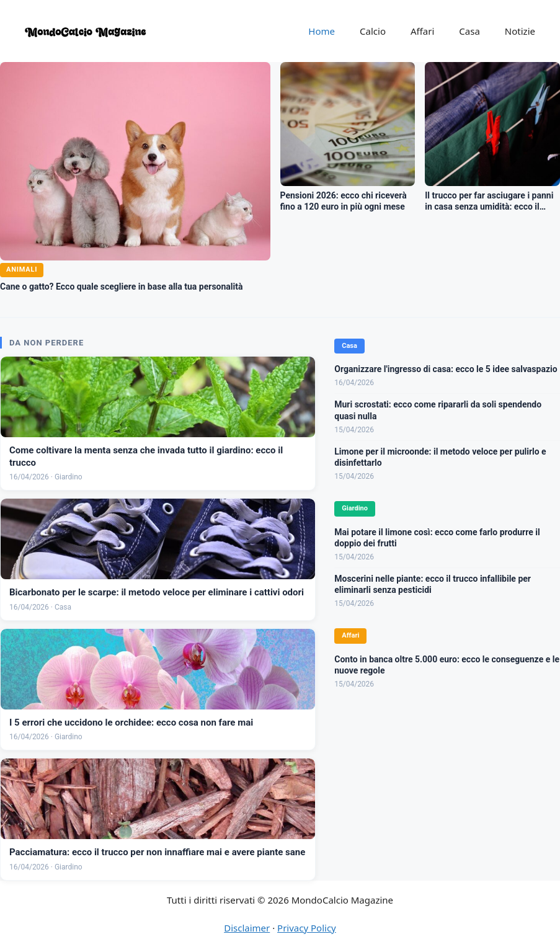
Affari (422, 31)
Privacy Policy (307, 928)
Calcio (373, 31)
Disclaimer (247, 928)
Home (322, 31)
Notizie (520, 31)
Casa (469, 31)
